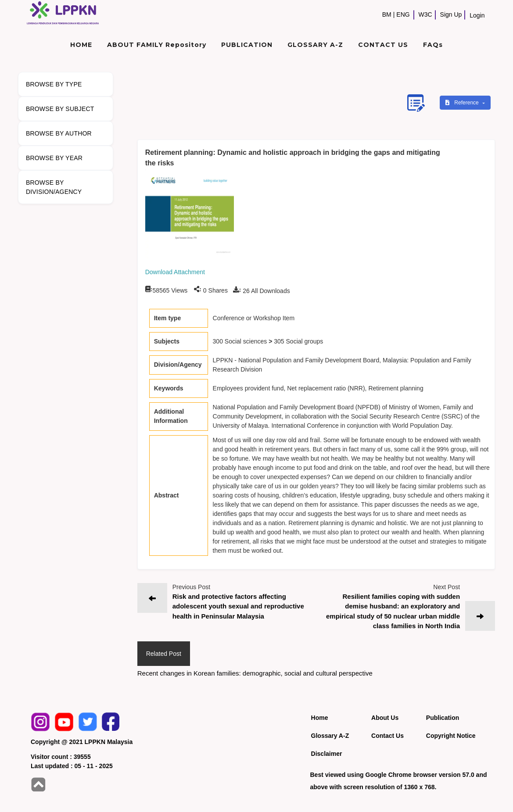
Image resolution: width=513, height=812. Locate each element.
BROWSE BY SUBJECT (60, 109)
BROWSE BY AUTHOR (59, 133)
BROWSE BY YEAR (54, 158)
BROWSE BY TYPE (54, 84)
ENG (403, 14)
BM (387, 14)
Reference (463, 103)
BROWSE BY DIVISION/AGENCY (54, 187)
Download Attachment (175, 272)
